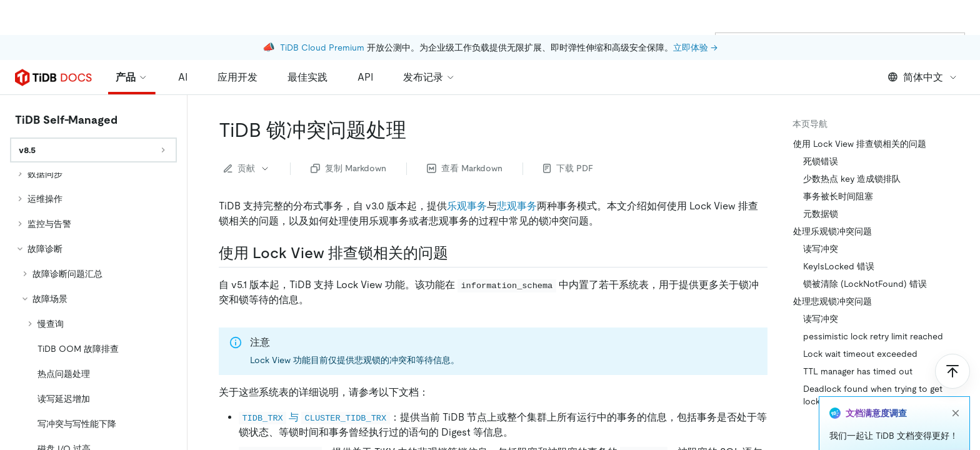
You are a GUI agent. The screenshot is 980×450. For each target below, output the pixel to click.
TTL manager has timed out (858, 371)
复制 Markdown (348, 168)
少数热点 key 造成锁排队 (852, 179)
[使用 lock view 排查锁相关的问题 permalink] (458, 253)
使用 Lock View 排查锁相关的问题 (860, 144)
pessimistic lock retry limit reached (873, 336)
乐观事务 (467, 206)
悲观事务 (517, 206)
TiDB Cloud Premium (322, 12)
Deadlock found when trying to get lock (873, 395)
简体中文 (923, 77)
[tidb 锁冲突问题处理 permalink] (416, 130)
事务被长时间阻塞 (838, 196)
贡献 (247, 168)
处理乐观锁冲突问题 (832, 231)
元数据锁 (821, 214)
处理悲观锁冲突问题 (832, 301)
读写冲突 (821, 249)
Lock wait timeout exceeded (860, 354)
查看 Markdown (465, 168)
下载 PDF (568, 168)
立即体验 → (695, 12)
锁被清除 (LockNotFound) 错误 (865, 284)
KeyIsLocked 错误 (839, 266)
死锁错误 (821, 161)
